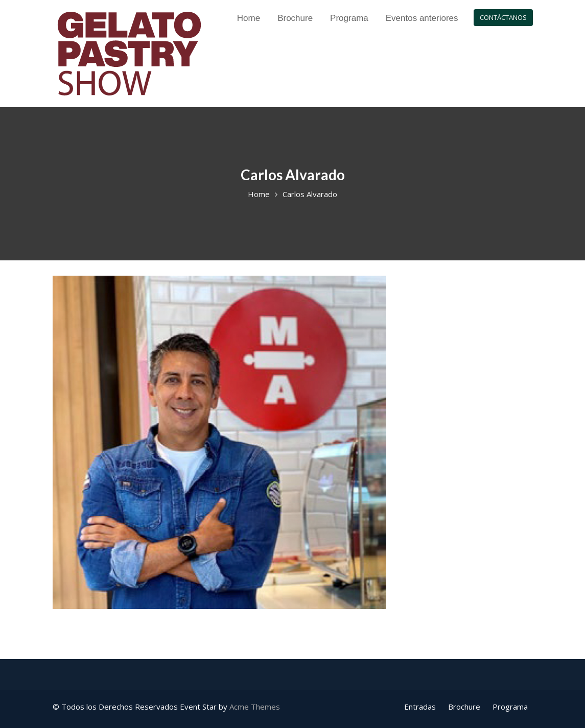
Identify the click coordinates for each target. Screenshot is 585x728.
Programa (349, 18)
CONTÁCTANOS (503, 17)
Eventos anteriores (422, 18)
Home (249, 18)
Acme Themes (255, 707)
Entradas (420, 707)
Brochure (295, 18)
